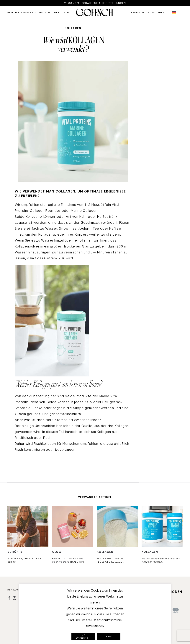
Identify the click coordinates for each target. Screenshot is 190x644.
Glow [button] (45, 12)
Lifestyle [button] (61, 12)
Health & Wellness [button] (22, 12)
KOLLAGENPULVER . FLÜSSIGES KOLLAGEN (111, 560)
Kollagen (73, 28)
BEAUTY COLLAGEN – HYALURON (68, 560)
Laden (151, 12)
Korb (161, 12)
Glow (57, 552)
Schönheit (17, 552)
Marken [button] (137, 12)
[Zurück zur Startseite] (95, 12)
